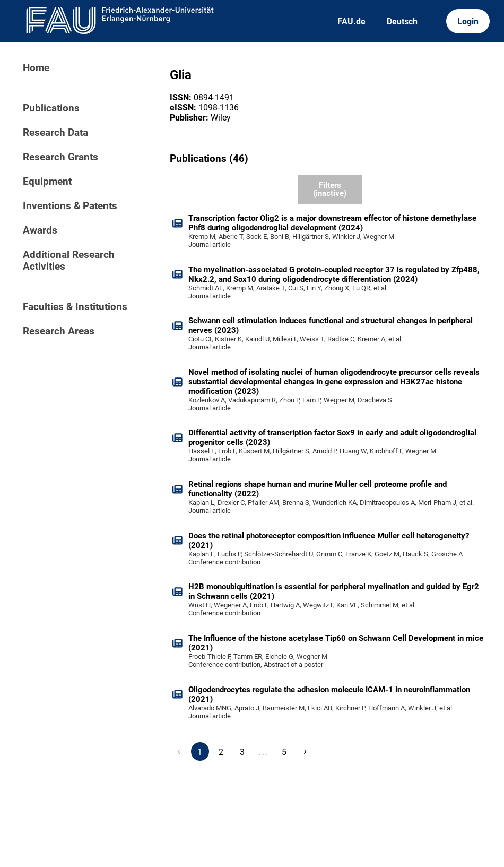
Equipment (47, 182)
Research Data (55, 133)
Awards (40, 230)
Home (36, 68)
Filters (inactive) (330, 189)
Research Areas (59, 331)
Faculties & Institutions (75, 307)
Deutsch (402, 22)
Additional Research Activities (69, 261)
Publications (51, 108)
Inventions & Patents (70, 206)
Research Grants (60, 157)
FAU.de (351, 22)
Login (468, 22)
